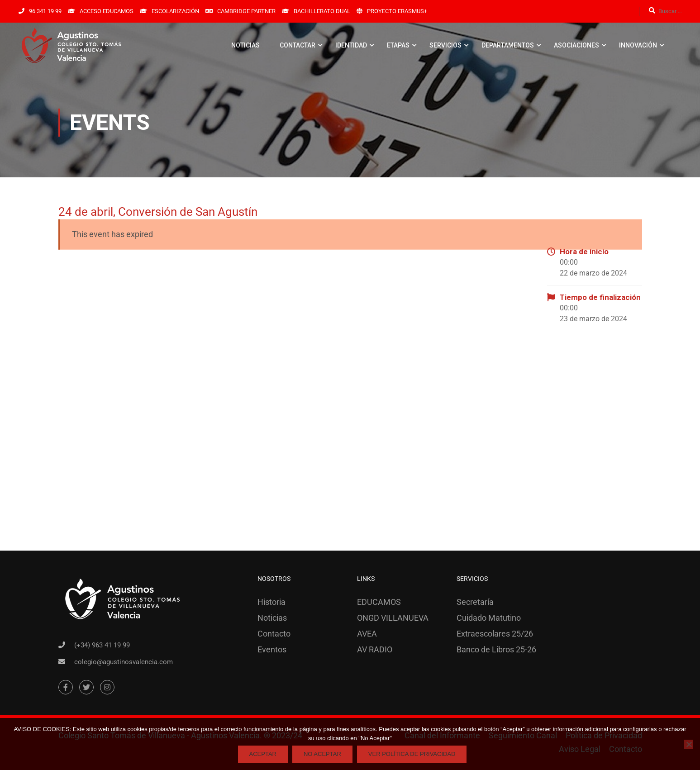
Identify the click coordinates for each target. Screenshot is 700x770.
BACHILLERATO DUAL (322, 11)
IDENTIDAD (351, 45)
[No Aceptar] (689, 744)
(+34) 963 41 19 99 (102, 645)
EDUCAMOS (379, 602)
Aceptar (263, 754)
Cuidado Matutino (489, 618)
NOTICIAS (245, 45)
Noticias (272, 618)
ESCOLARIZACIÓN (175, 11)
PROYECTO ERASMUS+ (397, 11)
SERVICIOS (445, 45)
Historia (271, 602)
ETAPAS (398, 45)
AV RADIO (375, 649)
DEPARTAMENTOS (508, 45)
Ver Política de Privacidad (412, 754)
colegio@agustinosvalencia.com (124, 662)
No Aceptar (322, 754)
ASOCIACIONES (576, 45)
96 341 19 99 (45, 11)
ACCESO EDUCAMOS (107, 11)
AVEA (367, 634)
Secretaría (475, 602)
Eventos (272, 649)
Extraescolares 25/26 (495, 634)
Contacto (274, 634)
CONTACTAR (298, 45)
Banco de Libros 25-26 (496, 649)
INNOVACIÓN (638, 45)
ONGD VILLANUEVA (393, 618)
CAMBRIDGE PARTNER (246, 11)
